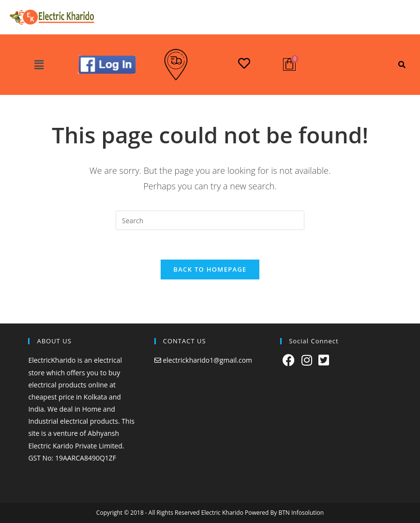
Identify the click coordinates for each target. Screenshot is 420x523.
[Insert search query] (210, 220)
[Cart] (289, 64)
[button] (39, 65)
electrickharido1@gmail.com (207, 360)
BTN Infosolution (301, 513)
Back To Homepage (210, 269)
